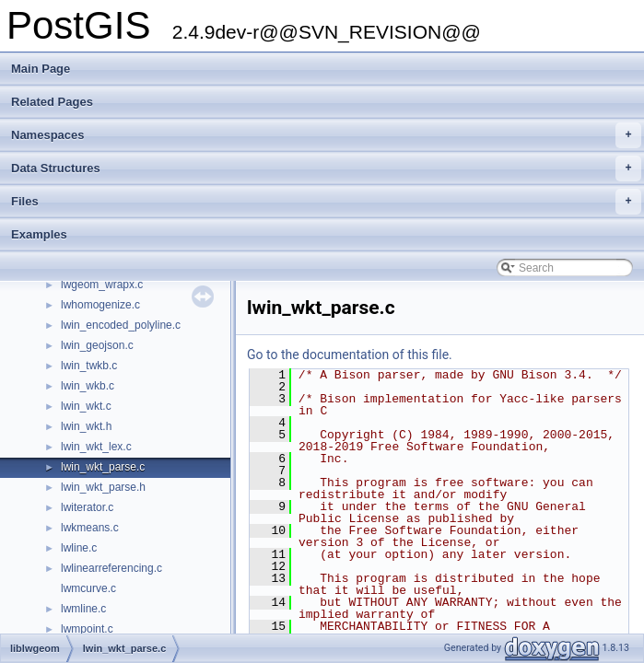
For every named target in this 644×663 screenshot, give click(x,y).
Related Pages (52, 102)
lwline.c (79, 548)
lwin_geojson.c (97, 345)
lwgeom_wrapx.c (102, 285)
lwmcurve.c (88, 588)
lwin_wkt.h (86, 426)
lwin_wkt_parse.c (103, 467)
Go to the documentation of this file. (350, 355)
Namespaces (326, 135)
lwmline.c (83, 609)
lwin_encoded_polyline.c (121, 325)
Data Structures (326, 169)
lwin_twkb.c (89, 366)
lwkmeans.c (90, 528)
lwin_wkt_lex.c (96, 447)
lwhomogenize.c (100, 305)
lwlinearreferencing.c (111, 568)
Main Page (41, 69)
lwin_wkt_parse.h (103, 487)
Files (326, 202)
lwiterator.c (87, 507)
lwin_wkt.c (86, 406)
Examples (39, 234)
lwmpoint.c (87, 629)
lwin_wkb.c (88, 386)
